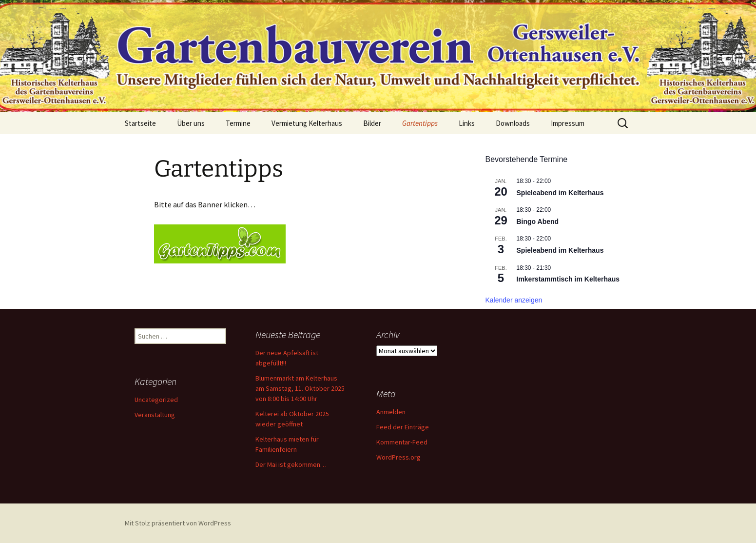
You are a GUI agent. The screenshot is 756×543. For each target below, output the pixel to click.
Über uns (191, 123)
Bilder (372, 123)
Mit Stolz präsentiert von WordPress (178, 523)
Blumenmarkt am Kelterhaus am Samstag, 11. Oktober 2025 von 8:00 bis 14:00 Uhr (300, 388)
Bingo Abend (538, 221)
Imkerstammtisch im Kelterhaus (568, 279)
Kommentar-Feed (402, 442)
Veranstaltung (155, 415)
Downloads (513, 123)
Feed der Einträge (403, 427)
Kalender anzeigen (514, 300)
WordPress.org (398, 457)
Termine (238, 123)
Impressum (568, 123)
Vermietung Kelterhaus (307, 123)
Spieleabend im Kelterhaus (560, 193)
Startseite (140, 123)
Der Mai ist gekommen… (291, 464)
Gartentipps (420, 123)
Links (467, 123)
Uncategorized (156, 400)
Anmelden (391, 412)
